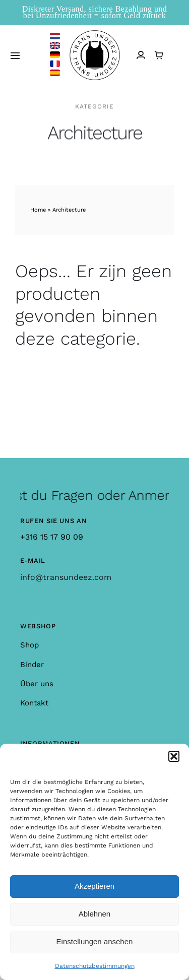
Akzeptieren (94, 886)
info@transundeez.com (66, 577)
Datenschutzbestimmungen (95, 966)
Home (38, 210)
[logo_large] (95, 34)
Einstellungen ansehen (95, 941)
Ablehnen (94, 914)
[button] (174, 756)
